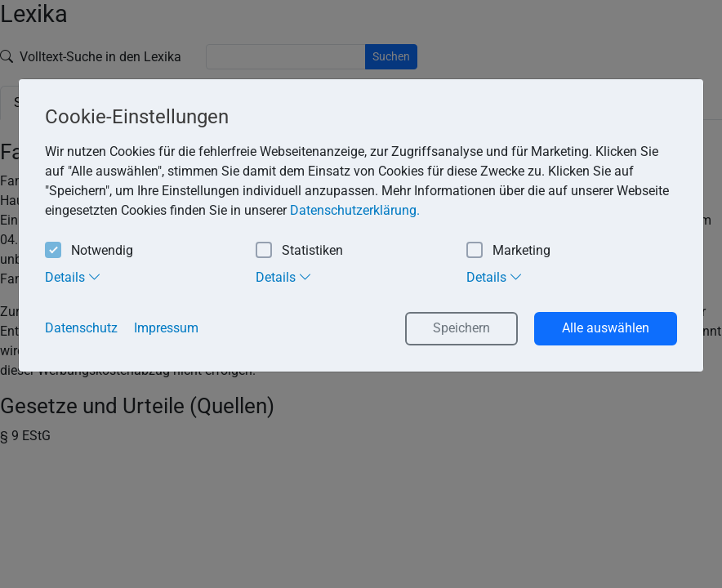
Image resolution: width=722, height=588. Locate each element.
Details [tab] (73, 277)
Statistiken (299, 251)
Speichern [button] (461, 328)
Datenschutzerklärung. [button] (355, 210)
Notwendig (89, 251)
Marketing (508, 251)
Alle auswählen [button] (606, 328)
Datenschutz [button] (81, 328)
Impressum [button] (166, 328)
